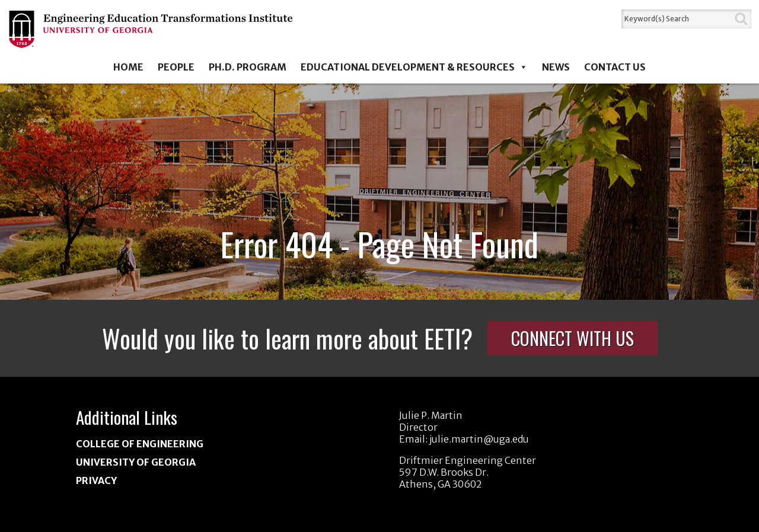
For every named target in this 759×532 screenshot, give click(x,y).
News (556, 67)
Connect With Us (573, 338)
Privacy (96, 480)
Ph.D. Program (248, 67)
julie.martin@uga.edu (479, 439)
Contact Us (615, 67)
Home (128, 67)
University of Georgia (136, 462)
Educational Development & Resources (414, 67)
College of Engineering (140, 444)
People (176, 67)
